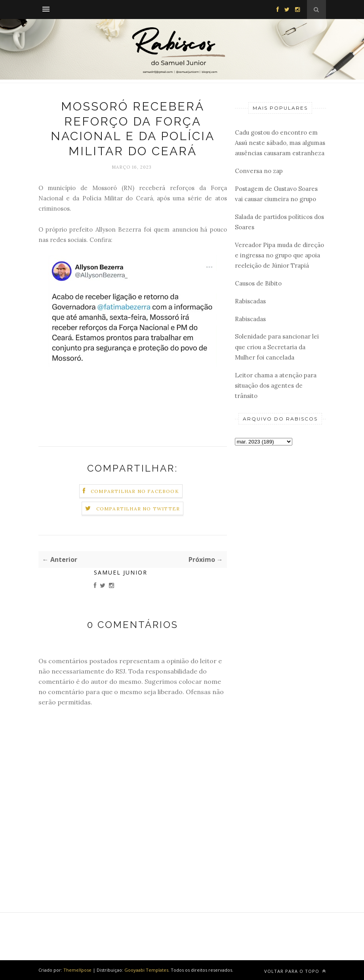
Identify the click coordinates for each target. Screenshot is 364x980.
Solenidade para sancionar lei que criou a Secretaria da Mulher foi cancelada (277, 347)
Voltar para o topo (295, 971)
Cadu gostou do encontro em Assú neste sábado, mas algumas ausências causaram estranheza (280, 143)
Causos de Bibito (258, 283)
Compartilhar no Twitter (138, 509)
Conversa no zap (259, 171)
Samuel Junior (121, 572)
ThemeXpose (77, 970)
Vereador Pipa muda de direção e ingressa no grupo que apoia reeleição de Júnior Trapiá (279, 255)
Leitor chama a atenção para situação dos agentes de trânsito (276, 386)
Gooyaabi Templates (146, 970)
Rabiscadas (250, 301)
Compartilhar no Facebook (135, 491)
